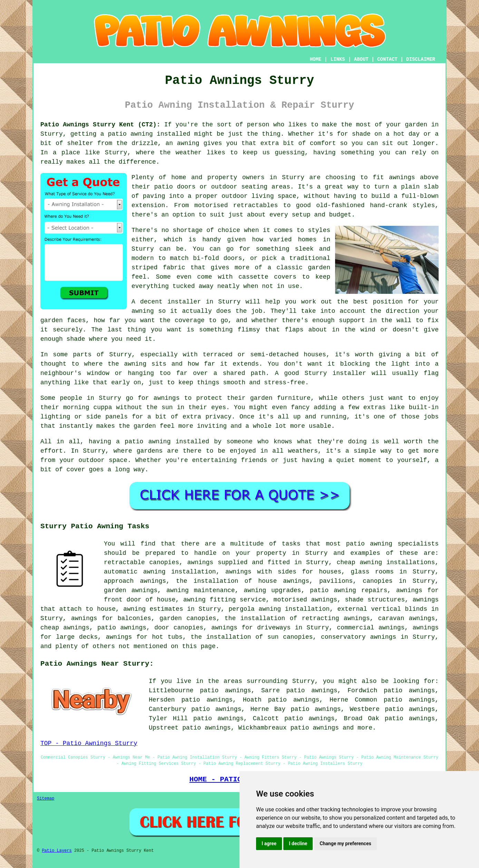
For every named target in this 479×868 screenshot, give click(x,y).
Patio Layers (57, 851)
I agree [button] (269, 843)
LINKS (338, 59)
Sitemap (46, 799)
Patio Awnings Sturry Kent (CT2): (100, 125)
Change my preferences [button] (345, 843)
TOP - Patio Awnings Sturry (89, 743)
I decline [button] (298, 843)
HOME (316, 59)
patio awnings (314, 728)
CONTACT (387, 59)
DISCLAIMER (421, 59)
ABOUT (361, 59)
